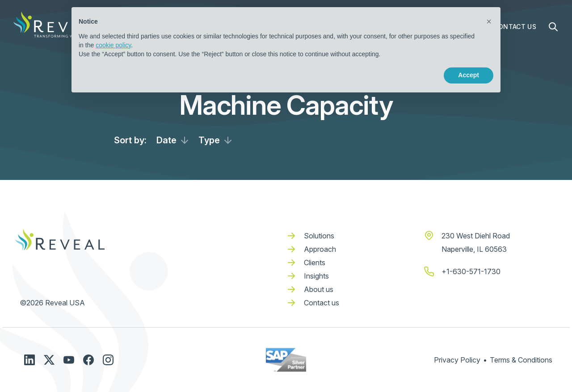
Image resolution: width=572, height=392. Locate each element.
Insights (316, 276)
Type (209, 140)
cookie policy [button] (113, 45)
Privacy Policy (457, 360)
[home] (58, 25)
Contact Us (515, 27)
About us (319, 289)
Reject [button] (416, 75)
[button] (489, 21)
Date (166, 140)
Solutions (319, 236)
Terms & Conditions (521, 360)
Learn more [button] (110, 75)
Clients (315, 263)
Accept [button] (469, 75)
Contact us (322, 303)
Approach (320, 249)
